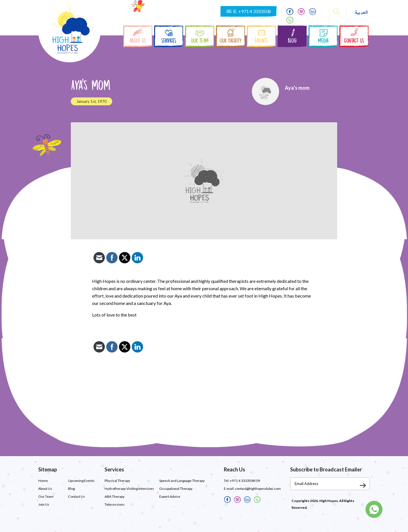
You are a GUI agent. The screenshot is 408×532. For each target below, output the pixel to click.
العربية (361, 12)
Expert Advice (170, 496)
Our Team (46, 496)
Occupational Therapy (176, 489)
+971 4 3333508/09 (245, 481)
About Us (45, 489)
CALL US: (249, 11)
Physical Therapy (117, 481)
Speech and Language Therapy (182, 481)
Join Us (44, 504)
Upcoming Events (81, 481)
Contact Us (76, 496)
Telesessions (115, 504)
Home (43, 481)
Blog (71, 489)
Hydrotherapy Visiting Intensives (129, 489)
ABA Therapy (114, 496)
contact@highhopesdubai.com (258, 489)
